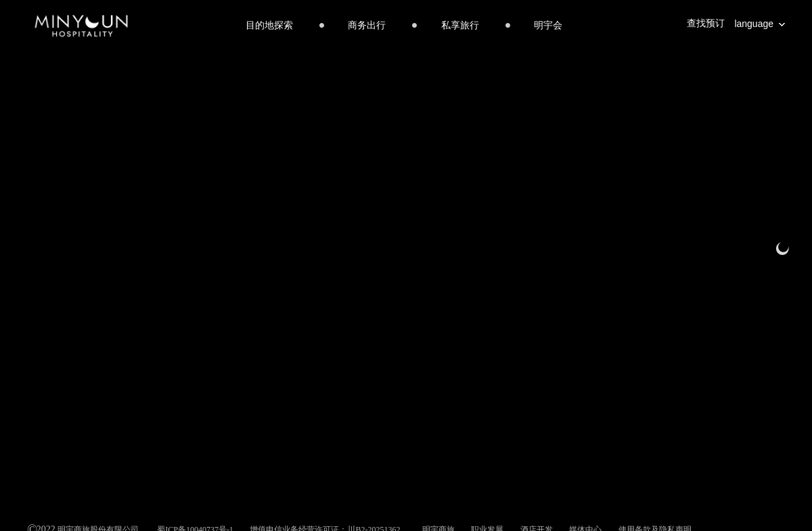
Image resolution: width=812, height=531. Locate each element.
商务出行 (367, 25)
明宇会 (548, 25)
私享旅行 (460, 25)
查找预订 (706, 23)
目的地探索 (269, 25)
